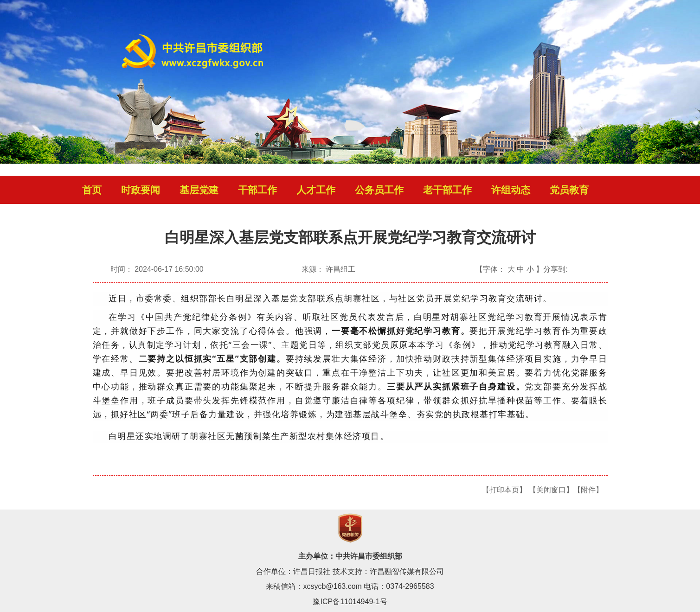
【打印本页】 (504, 490)
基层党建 (199, 190)
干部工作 (257, 190)
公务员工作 (379, 190)
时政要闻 (141, 190)
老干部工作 (447, 190)
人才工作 (316, 190)
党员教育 (569, 190)
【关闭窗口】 (551, 490)
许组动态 (511, 190)
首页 (92, 190)
